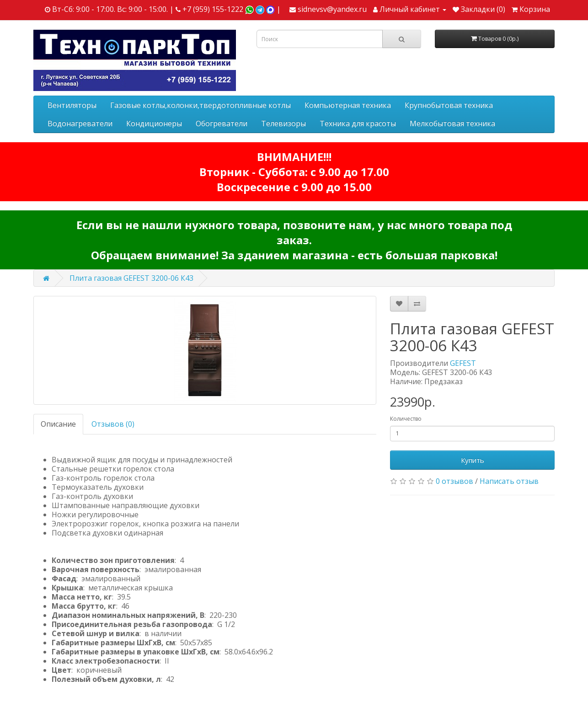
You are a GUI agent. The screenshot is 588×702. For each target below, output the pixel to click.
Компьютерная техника (348, 105)
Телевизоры (283, 123)
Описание (58, 424)
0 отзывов (454, 481)
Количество (406, 419)
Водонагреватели (80, 123)
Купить (473, 460)
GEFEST (463, 363)
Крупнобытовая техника (449, 105)
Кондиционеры (154, 123)
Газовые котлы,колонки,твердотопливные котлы (200, 105)
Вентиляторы (72, 105)
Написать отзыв (509, 481)
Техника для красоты (358, 123)
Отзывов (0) (113, 424)
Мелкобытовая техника (452, 123)
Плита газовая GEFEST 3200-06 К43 (131, 278)
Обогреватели (222, 123)
